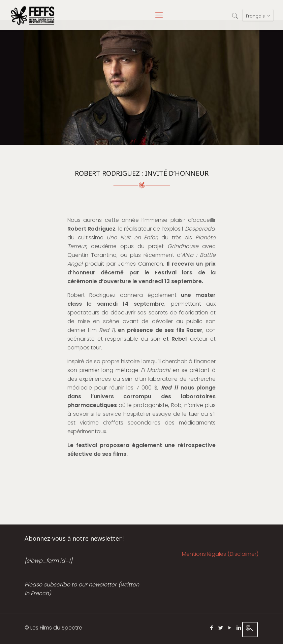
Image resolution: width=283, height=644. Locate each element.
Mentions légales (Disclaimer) (220, 554)
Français (259, 16)
